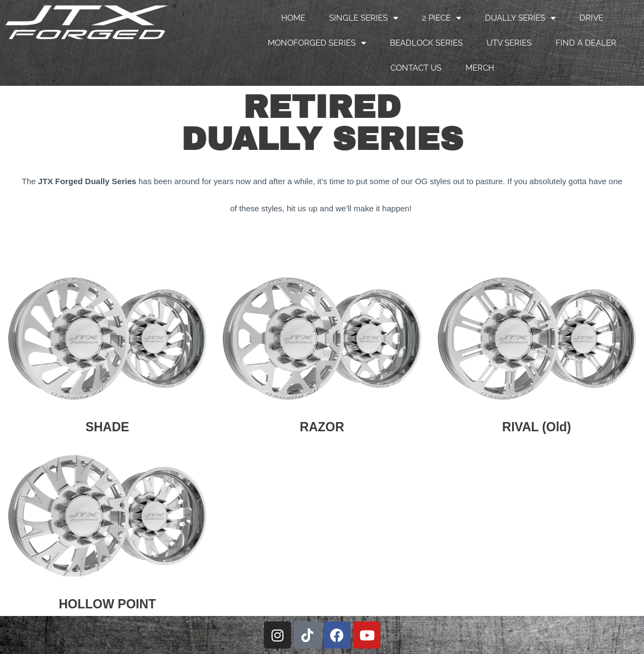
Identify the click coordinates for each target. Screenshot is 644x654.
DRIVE (591, 18)
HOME (293, 18)
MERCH (480, 68)
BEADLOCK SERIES (426, 43)
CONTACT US (416, 68)
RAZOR (322, 427)
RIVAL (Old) (537, 427)
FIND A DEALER (586, 43)
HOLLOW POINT (107, 604)
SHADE (107, 427)
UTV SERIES (509, 43)
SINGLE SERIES (364, 18)
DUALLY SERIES (520, 18)
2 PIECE (441, 18)
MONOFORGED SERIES (317, 43)
